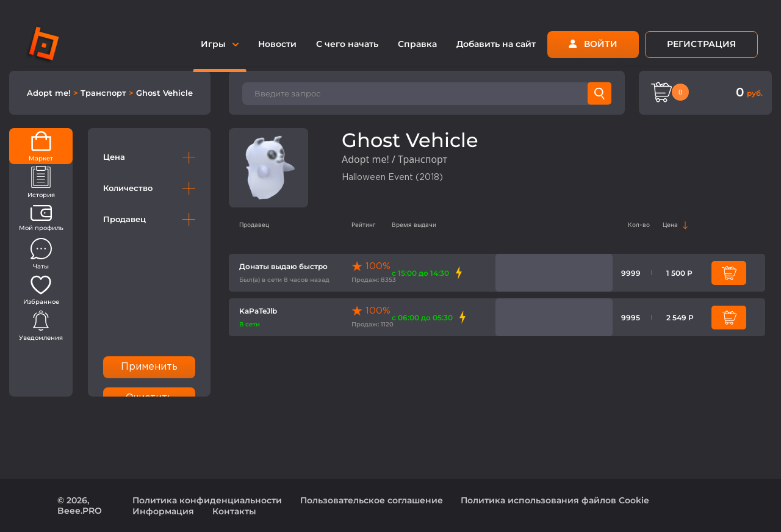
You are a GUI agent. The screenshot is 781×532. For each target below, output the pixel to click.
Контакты (234, 511)
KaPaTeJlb (258, 311)
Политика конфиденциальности (207, 500)
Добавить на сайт (496, 44)
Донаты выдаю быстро (283, 266)
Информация (163, 511)
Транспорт (105, 93)
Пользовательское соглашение (372, 500)
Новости (277, 44)
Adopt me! (50, 93)
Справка (417, 44)
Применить (149, 367)
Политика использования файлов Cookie (555, 500)
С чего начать (347, 44)
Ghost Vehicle (164, 93)
